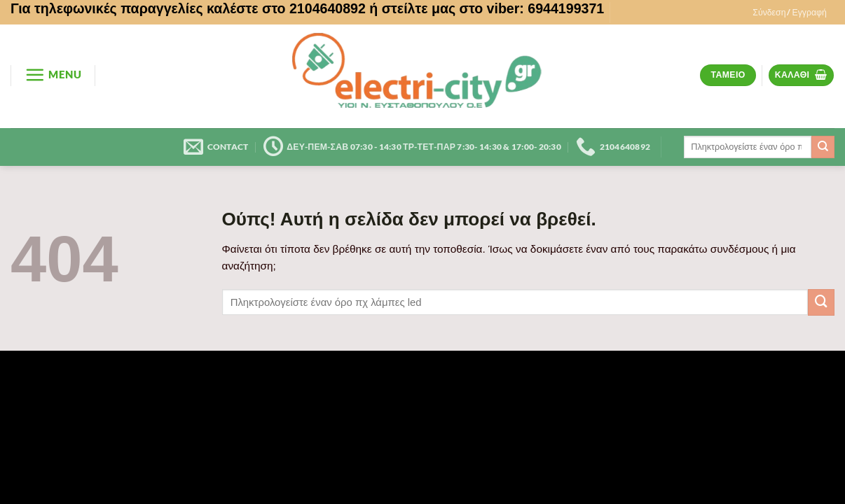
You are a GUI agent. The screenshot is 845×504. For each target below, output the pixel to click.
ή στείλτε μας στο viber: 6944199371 (487, 8)
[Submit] (823, 147)
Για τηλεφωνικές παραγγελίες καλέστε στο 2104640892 (188, 8)
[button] (790, 13)
